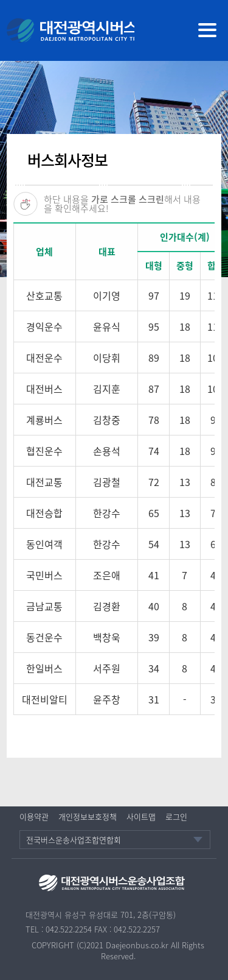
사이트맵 (141, 816)
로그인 (176, 816)
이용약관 (34, 816)
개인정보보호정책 (88, 816)
